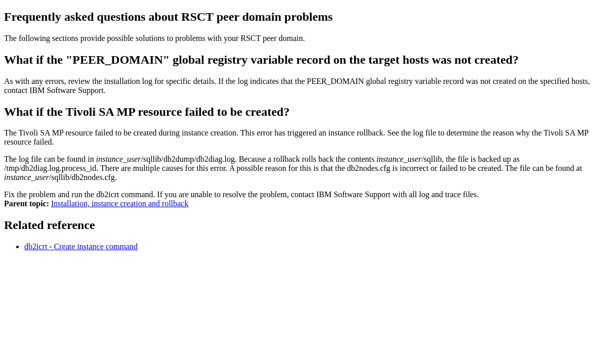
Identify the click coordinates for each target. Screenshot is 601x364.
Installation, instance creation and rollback (120, 203)
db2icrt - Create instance (81, 246)
